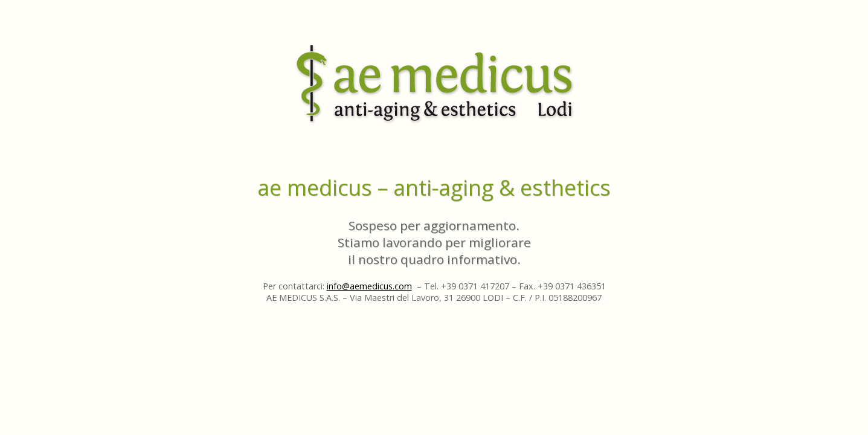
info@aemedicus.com (369, 286)
